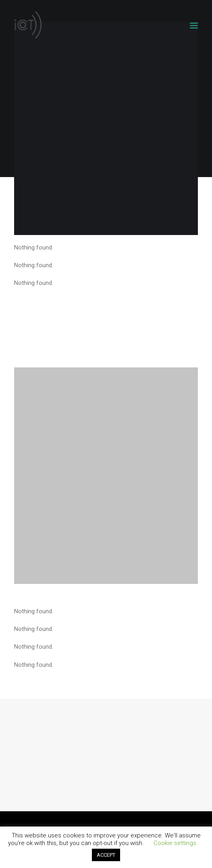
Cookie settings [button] (175, 843)
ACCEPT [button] (106, 855)
